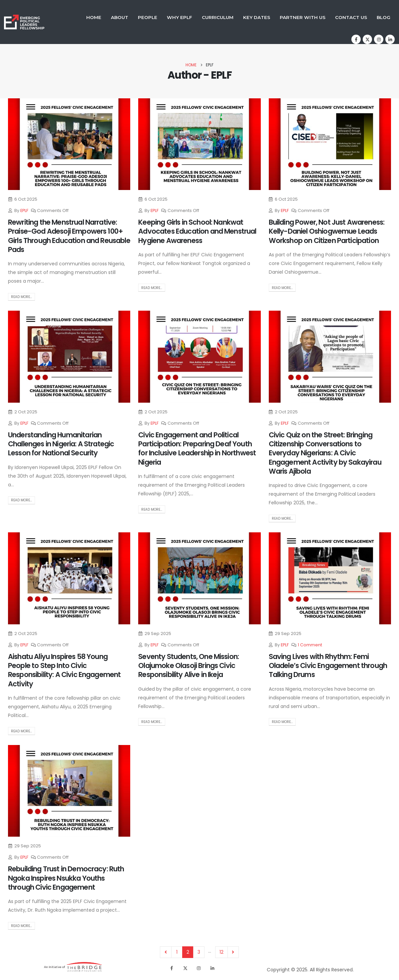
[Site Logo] (24, 22)
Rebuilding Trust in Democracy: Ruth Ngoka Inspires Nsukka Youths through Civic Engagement (66, 878)
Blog (384, 17)
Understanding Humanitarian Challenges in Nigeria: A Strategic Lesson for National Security (61, 444)
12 (221, 952)
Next (233, 952)
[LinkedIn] (390, 39)
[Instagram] (379, 39)
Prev (166, 952)
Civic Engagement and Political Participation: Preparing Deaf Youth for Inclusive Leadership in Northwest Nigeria (197, 448)
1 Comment (310, 645)
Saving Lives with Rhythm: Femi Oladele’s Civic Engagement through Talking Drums (328, 666)
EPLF (24, 210)
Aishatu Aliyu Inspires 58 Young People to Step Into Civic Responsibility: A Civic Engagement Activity (64, 670)
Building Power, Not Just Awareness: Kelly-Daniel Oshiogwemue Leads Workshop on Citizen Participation (327, 231)
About (120, 17)
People (148, 17)
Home (94, 17)
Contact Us (351, 17)
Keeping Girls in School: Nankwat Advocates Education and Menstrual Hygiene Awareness (197, 231)
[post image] (69, 144)
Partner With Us (303, 17)
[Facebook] (356, 39)
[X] (367, 39)
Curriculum (218, 17)
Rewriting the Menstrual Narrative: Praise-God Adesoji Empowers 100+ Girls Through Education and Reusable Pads (69, 236)
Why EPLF (180, 17)
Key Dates (257, 17)
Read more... (21, 297)
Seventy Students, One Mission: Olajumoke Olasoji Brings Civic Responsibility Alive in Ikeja (189, 666)
